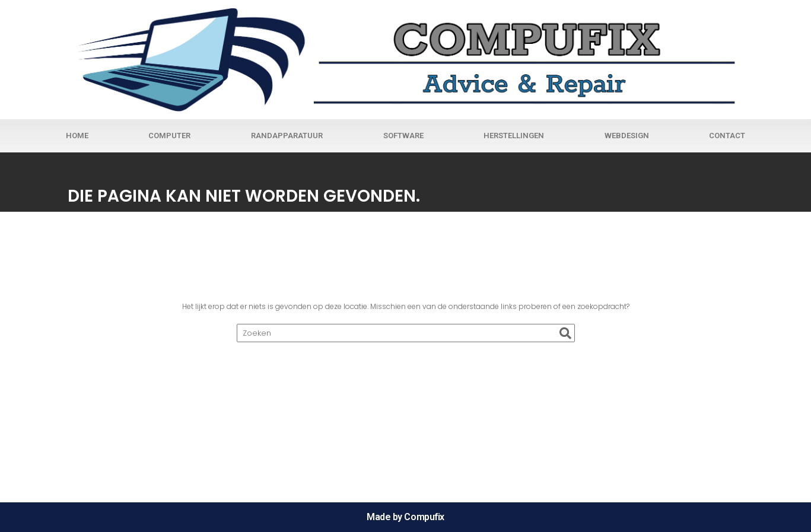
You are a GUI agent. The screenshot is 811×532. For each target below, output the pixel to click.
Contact (727, 136)
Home (77, 136)
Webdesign (627, 136)
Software (403, 136)
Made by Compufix (405, 517)
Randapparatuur (287, 136)
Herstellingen (514, 136)
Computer (169, 136)
